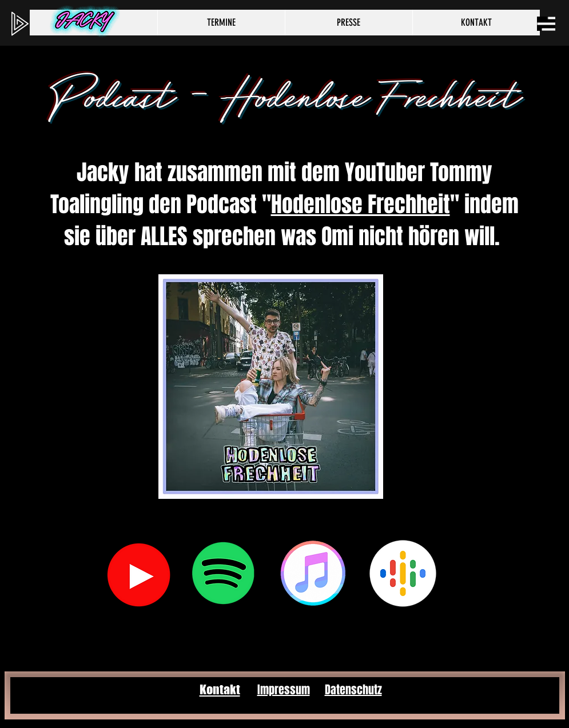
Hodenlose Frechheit (361, 205)
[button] (546, 24)
